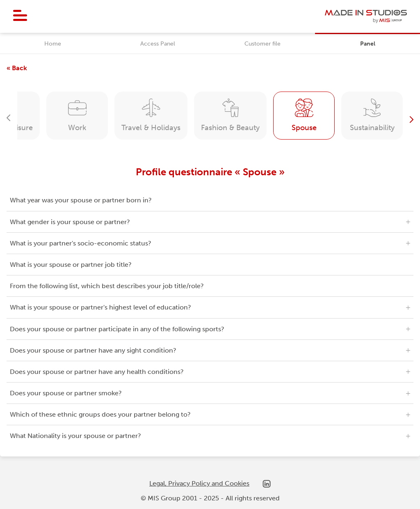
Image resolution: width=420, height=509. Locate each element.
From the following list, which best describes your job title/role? (107, 286)
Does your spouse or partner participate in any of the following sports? (117, 329)
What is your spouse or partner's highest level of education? (100, 307)
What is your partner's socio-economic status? (81, 243)
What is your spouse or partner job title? (71, 265)
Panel (368, 44)
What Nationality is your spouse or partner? (75, 436)
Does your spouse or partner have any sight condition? (93, 350)
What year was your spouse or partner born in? (81, 200)
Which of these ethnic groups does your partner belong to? (100, 414)
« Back (17, 68)
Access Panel (158, 44)
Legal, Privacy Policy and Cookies (199, 483)
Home (53, 44)
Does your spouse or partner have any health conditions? (97, 372)
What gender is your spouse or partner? (70, 222)
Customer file (262, 44)
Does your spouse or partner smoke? (66, 393)
